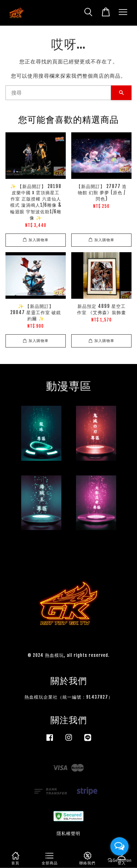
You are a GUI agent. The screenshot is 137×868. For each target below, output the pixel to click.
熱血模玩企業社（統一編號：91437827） (69, 697)
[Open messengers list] (119, 846)
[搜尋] (58, 93)
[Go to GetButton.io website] (119, 860)
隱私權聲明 (68, 833)
